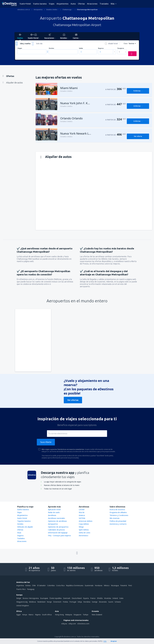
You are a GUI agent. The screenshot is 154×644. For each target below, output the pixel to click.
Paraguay (31, 589)
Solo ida (39, 44)
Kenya (25, 615)
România (87, 602)
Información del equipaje (58, 533)
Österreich (57, 602)
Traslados (104, 4)
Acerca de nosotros (117, 510)
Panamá (124, 585)
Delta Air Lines (85, 533)
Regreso (101, 48)
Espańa (86, 598)
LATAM (82, 510)
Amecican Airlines (86, 521)
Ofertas (81, 4)
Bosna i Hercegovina (31, 598)
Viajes (52, 4)
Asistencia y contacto (118, 524)
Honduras (99, 585)
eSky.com (72, 624)
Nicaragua (115, 585)
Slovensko (103, 602)
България (44, 598)
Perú (130, 585)
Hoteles (20, 524)
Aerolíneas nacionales (56, 518)
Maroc (31, 615)
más (105, 641)
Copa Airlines (84, 524)
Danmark (67, 598)
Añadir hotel (113, 44)
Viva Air (82, 512)
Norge (49, 602)
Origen (20, 48)
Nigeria (38, 615)
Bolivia (28, 585)
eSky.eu (64, 624)
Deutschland (77, 598)
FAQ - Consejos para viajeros (59, 536)
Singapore (77, 615)
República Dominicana (75, 585)
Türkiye (86, 615)
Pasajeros (121, 48)
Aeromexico (83, 536)
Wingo (81, 527)
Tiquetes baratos (24, 521)
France (93, 598)
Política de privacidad (118, 521)
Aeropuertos (53, 524)
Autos (73, 4)
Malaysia (69, 615)
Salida (81, 48)
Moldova (32, 602)
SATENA (82, 518)
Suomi (111, 602)
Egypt (19, 615)
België (19, 598)
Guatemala (89, 585)
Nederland (41, 602)
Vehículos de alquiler (25, 527)
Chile (34, 585)
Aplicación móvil (54, 510)
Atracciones (92, 4)
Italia (121, 598)
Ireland (115, 598)
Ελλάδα (100, 598)
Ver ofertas (73, 400)
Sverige (95, 602)
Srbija (80, 602)
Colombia (51, 585)
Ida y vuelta (25, 44)
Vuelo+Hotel (25, 4)
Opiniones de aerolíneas (57, 521)
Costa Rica (60, 585)
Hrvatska (108, 598)
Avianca (82, 515)
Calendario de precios (56, 530)
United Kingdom (23, 606)
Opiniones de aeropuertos (58, 527)
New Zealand (97, 615)
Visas (19, 533)
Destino (51, 48)
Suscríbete (46, 442)
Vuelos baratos (40, 4)
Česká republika (56, 598)
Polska (65, 602)
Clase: (126, 44)
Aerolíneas (52, 515)
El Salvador (41, 585)
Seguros (20, 536)
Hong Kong (59, 615)
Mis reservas (115, 518)
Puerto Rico (21, 589)
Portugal (73, 602)
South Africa (47, 615)
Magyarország (22, 602)
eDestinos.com (83, 624)
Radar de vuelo (54, 512)
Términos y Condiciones (119, 515)
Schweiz (118, 602)
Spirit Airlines (84, 530)
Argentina (20, 585)
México (107, 585)
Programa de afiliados (118, 512)
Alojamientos (63, 4)
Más (113, 4)
